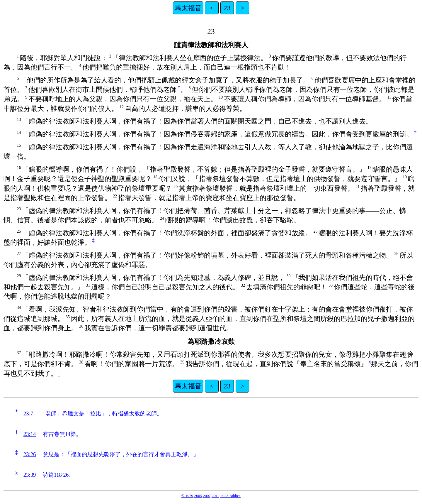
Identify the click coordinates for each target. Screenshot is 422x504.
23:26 (30, 454)
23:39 (30, 475)
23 (227, 8)
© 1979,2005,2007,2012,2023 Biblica (211, 496)
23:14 (30, 434)
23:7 (28, 413)
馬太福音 (188, 8)
